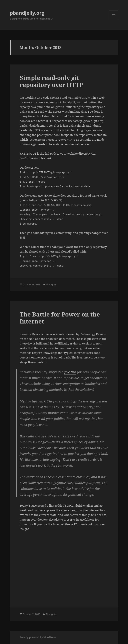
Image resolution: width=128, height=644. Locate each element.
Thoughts (51, 284)
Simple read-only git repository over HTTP (51, 81)
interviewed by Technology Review (82, 334)
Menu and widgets (114, 20)
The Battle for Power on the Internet (60, 318)
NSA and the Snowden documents (51, 339)
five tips (70, 372)
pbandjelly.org (27, 13)
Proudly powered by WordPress (38, 637)
